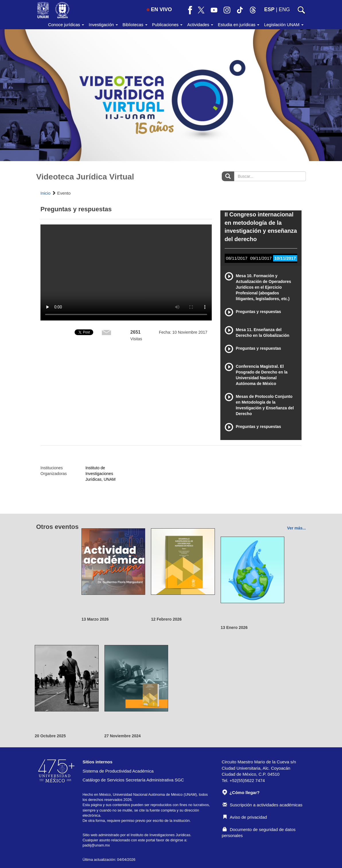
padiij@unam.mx (96, 845)
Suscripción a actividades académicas (263, 805)
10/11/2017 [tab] (285, 258)
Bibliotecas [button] (135, 25)
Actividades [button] (200, 25)
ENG (284, 9)
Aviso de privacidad (245, 817)
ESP (269, 9)
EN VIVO (159, 9)
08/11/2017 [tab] (237, 258)
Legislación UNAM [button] (284, 25)
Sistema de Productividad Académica (118, 771)
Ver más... (297, 528)
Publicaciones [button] (167, 25)
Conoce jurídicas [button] (66, 25)
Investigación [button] (103, 25)
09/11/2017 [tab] (261, 258)
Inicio (45, 193)
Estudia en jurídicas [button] (239, 25)
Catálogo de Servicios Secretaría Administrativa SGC (133, 780)
